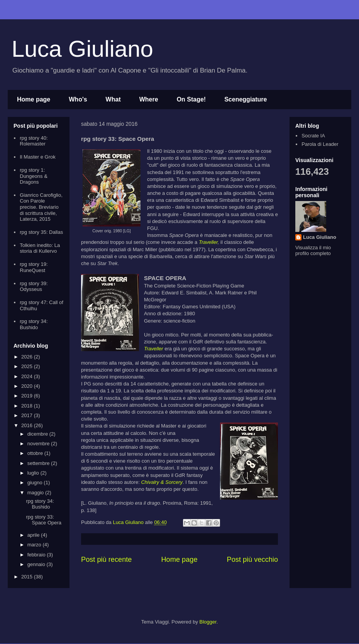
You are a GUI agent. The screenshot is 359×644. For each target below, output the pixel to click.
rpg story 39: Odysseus (34, 287)
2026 (28, 357)
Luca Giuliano (82, 49)
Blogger (208, 622)
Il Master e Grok (37, 157)
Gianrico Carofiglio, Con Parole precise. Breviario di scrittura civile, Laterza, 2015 (41, 207)
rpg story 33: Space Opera (44, 520)
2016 (28, 425)
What (113, 99)
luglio (34, 473)
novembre (39, 444)
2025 (28, 366)
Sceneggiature (246, 99)
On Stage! (191, 99)
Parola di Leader (320, 144)
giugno (36, 483)
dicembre (38, 434)
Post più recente (106, 559)
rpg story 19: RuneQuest (34, 267)
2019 (28, 396)
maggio (36, 493)
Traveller (208, 242)
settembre (39, 463)
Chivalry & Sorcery (162, 482)
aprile (34, 535)
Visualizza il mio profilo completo (313, 250)
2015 (28, 577)
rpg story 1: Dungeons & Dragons (34, 176)
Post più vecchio (252, 559)
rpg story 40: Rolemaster (34, 141)
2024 (28, 376)
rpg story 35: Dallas (41, 232)
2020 (28, 386)
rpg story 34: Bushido (34, 324)
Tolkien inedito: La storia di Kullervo (40, 248)
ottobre (36, 453)
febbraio (37, 555)
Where (149, 99)
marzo (35, 545)
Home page (34, 99)
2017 (28, 415)
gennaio (37, 564)
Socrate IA (313, 136)
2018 (28, 406)
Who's (78, 99)
